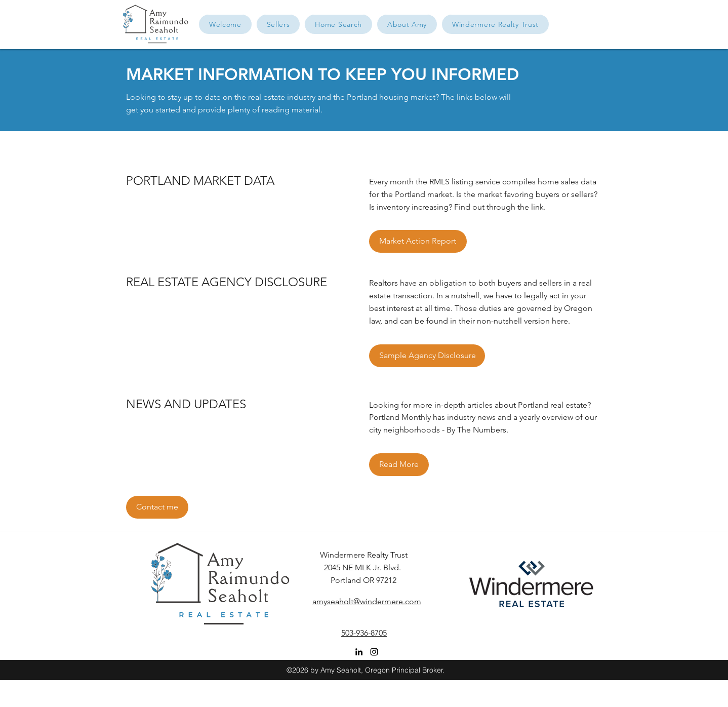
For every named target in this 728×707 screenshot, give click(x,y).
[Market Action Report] (418, 241)
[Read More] (399, 465)
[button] (407, 24)
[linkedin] (359, 652)
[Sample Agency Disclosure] (427, 356)
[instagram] (374, 652)
